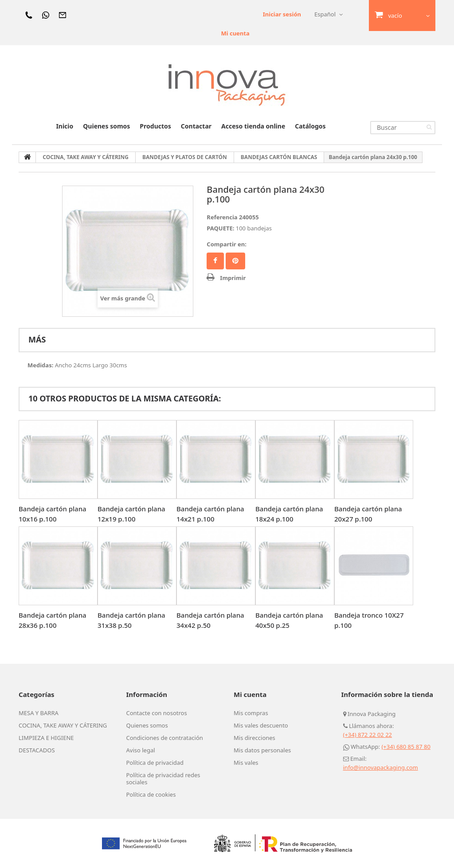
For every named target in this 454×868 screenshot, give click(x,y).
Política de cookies (151, 794)
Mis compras (251, 713)
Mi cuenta (235, 33)
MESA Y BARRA (39, 713)
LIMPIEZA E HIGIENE (46, 738)
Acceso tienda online (253, 126)
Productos (155, 126)
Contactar (196, 126)
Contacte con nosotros (157, 713)
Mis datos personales (262, 750)
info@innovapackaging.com (381, 767)
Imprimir (233, 278)
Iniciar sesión (282, 14)
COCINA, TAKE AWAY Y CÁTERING (63, 725)
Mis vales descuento (261, 725)
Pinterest (235, 261)
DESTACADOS (37, 750)
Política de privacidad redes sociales (163, 778)
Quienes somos (106, 126)
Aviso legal (141, 750)
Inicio (65, 126)
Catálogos (310, 126)
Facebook (215, 261)
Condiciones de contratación (165, 738)
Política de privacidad (155, 763)
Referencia (222, 217)
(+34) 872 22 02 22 (368, 735)
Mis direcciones (254, 738)
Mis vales (246, 763)
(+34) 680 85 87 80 (406, 747)
